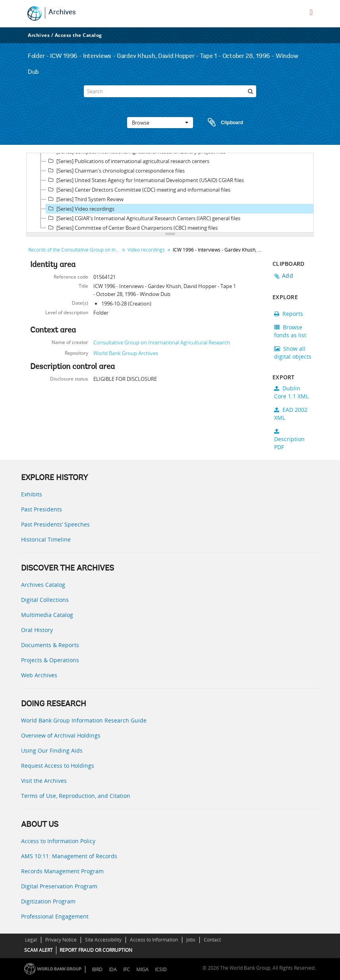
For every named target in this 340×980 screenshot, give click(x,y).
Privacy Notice (61, 940)
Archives (62, 13)
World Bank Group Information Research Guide (84, 720)
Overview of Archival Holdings (61, 735)
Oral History (37, 630)
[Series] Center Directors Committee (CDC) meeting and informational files (138, 190)
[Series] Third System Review (85, 199)
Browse (160, 123)
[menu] (311, 12)
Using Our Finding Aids (52, 750)
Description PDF (289, 440)
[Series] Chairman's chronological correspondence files (115, 171)
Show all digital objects (293, 353)
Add (288, 276)
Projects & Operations (50, 660)
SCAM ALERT (39, 950)
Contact (212, 940)
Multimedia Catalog (47, 615)
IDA (113, 969)
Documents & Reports (50, 645)
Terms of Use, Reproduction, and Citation (76, 796)
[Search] (170, 91)
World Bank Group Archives (126, 353)
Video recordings (146, 250)
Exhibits (32, 494)
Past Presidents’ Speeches (55, 524)
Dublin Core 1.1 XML (291, 392)
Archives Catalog (43, 585)
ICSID (161, 969)
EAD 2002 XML (291, 414)
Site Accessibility (103, 940)
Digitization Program (48, 901)
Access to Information (154, 940)
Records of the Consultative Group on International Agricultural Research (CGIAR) (75, 250)
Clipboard (222, 123)
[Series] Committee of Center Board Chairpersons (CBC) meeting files (132, 228)
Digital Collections (45, 600)
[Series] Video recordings (80, 209)
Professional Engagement (55, 916)
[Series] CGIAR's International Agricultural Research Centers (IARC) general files (143, 218)
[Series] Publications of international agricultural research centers (128, 161)
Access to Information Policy (58, 841)
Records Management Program (62, 871)
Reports (289, 314)
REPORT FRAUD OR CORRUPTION (96, 950)
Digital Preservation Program (59, 886)
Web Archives (39, 675)
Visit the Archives (44, 781)
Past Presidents (42, 509)
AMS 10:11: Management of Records (69, 856)
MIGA (142, 969)
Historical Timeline (46, 539)
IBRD (97, 969)
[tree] (170, 193)
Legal (31, 940)
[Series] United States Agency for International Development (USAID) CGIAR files (145, 180)
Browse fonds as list (290, 331)
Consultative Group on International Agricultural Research (162, 342)
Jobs (191, 940)
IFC (127, 969)
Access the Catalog (78, 35)
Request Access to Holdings (58, 766)
